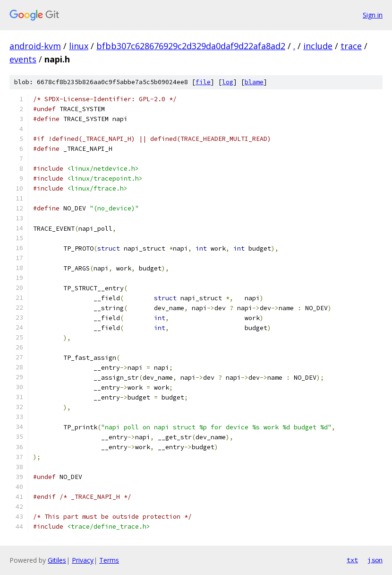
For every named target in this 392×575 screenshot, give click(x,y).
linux (79, 46)
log (228, 82)
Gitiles (57, 560)
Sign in (373, 15)
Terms (109, 560)
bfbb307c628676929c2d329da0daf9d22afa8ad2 (191, 46)
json (375, 560)
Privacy (83, 560)
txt (352, 560)
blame (254, 82)
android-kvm (35, 46)
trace (351, 46)
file (203, 82)
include (318, 46)
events (23, 59)
